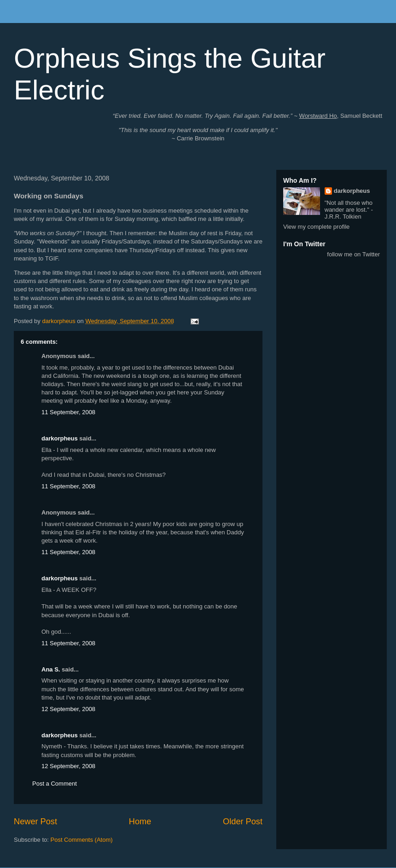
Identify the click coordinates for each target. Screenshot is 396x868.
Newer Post (35, 822)
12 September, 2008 (68, 709)
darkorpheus (60, 438)
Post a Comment (55, 784)
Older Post (243, 822)
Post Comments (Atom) (82, 840)
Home (140, 822)
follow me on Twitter (353, 254)
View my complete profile (316, 227)
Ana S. (51, 669)
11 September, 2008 (68, 412)
